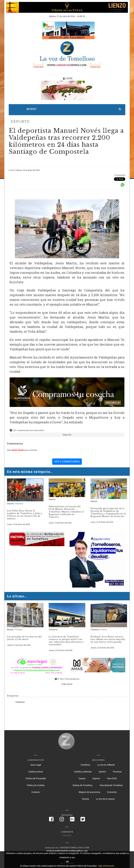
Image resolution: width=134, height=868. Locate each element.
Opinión (102, 772)
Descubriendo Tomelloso (111, 785)
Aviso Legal (36, 765)
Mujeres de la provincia (89, 792)
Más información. (107, 866)
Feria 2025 (112, 779)
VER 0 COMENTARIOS (67, 462)
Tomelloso (53, 630)
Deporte (20, 122)
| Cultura (103, 630)
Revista (10, 630)
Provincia (117, 772)
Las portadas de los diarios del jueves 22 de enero (24, 638)
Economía (112, 792)
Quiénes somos (36, 772)
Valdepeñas (20, 702)
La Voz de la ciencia (105, 799)
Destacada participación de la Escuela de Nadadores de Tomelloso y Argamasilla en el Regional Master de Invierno (108, 512)
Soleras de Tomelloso (83, 785)
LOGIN (68, 78)
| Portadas (18, 630)
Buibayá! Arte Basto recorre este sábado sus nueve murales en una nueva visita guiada (108, 639)
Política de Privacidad (36, 779)
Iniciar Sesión (18, 450)
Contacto (36, 792)
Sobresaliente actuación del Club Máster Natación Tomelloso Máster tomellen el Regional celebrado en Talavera (66, 512)
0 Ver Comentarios (69, 679)
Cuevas (82, 779)
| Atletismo (19, 504)
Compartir (120, 175)
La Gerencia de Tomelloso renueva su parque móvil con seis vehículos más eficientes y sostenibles (66, 641)
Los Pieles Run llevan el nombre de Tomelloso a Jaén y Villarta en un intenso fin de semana (25, 515)
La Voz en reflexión (106, 765)
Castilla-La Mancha (83, 772)
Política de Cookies (36, 785)
